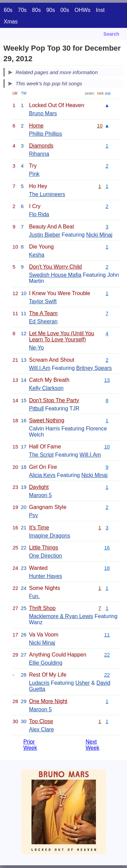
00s (65, 10)
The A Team (43, 313)
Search (111, 34)
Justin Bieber (45, 235)
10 (100, 126)
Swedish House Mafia (55, 275)
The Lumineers (47, 194)
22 (107, 655)
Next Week (93, 745)
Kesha (36, 255)
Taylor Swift (43, 301)
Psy (33, 515)
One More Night (48, 701)
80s (37, 10)
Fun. (34, 596)
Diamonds (41, 146)
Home (36, 126)
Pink (34, 174)
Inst (100, 10)
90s (50, 10)
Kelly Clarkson (46, 388)
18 (107, 568)
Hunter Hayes (45, 576)
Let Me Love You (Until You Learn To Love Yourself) (62, 336)
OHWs (82, 10)
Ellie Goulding (46, 663)
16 (107, 548)
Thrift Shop (42, 608)
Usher (82, 683)
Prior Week (30, 745)
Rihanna (39, 154)
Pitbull (36, 409)
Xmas (11, 22)
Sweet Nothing (47, 420)
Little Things (44, 548)
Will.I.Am (39, 368)
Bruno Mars (43, 113)
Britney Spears (94, 368)
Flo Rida (39, 214)
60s (8, 10)
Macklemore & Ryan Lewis (61, 616)
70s (22, 10)
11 (107, 635)
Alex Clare (41, 729)
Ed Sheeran (43, 321)
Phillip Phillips (45, 134)
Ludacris (39, 683)
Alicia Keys (42, 475)
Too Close (41, 721)
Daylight (39, 487)
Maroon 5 (40, 495)
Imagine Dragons (49, 536)
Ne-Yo (36, 348)
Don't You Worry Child (56, 267)
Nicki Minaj (99, 235)
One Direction (45, 556)
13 (107, 380)
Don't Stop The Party (54, 400)
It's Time (39, 527)
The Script (41, 455)
